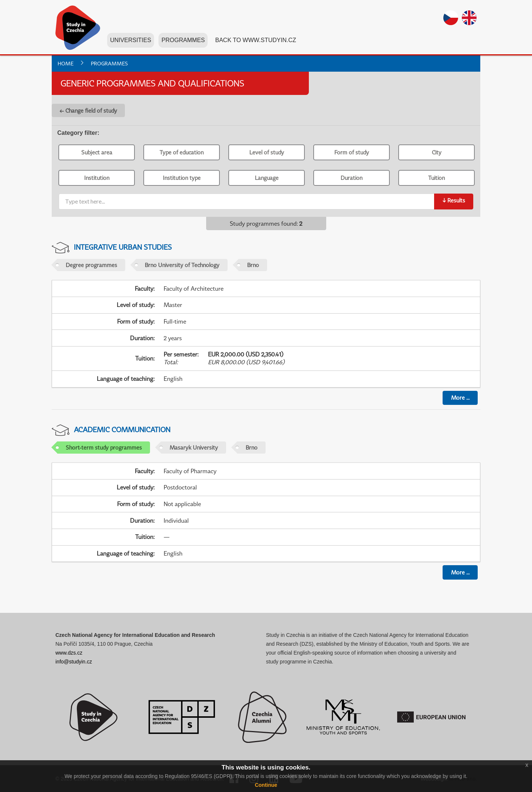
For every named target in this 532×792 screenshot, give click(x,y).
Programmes (183, 40)
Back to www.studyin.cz (255, 40)
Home (66, 63)
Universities (131, 40)
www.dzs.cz (69, 653)
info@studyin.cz (74, 662)
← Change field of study (88, 110)
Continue (266, 785)
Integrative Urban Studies (123, 247)
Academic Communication (122, 429)
